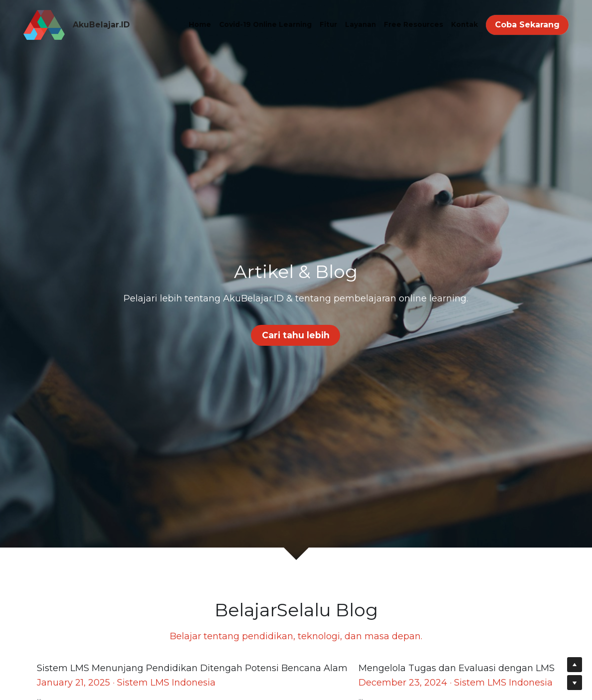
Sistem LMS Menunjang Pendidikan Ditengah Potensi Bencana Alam (192, 669)
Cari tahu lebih (296, 335)
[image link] (44, 24)
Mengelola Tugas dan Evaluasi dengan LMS (457, 669)
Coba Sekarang (527, 25)
